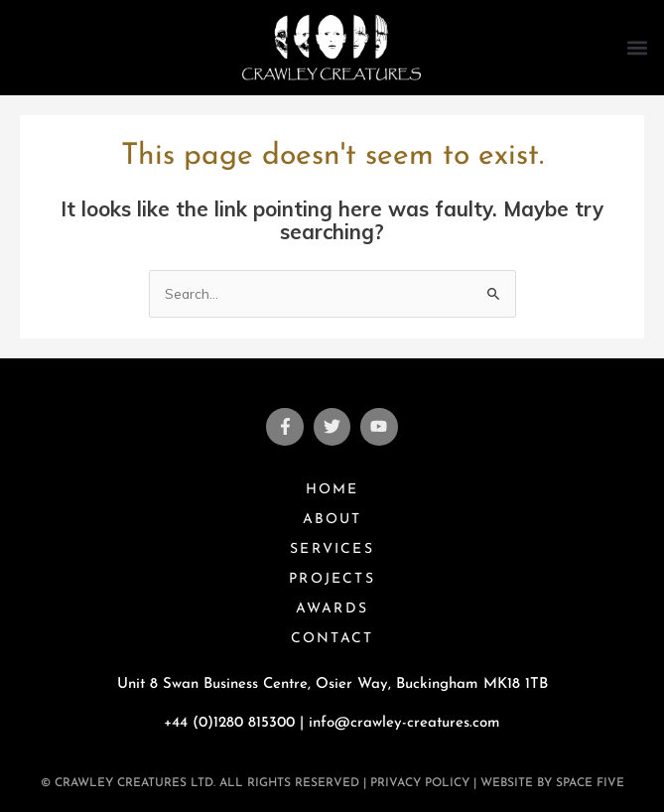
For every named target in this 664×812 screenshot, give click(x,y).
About (332, 520)
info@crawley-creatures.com (404, 723)
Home (332, 490)
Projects (332, 579)
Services (332, 549)
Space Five (590, 783)
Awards (332, 609)
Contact (332, 639)
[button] (638, 47)
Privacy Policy (420, 783)
